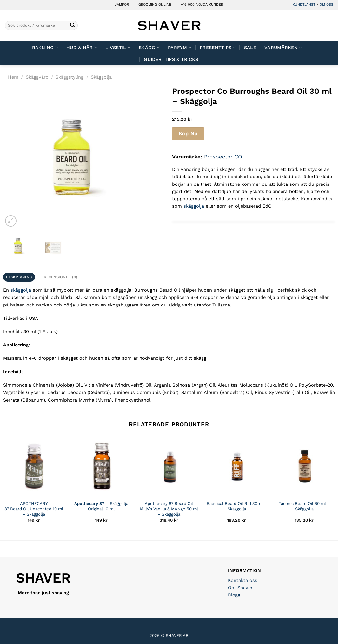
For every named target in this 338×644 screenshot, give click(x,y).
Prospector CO (223, 157)
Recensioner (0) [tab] (61, 277)
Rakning (45, 47)
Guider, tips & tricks (171, 59)
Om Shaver (240, 588)
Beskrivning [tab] (19, 277)
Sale (250, 48)
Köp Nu (188, 134)
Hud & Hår (82, 47)
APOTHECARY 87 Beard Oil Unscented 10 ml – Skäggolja (34, 509)
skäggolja (194, 206)
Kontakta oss (243, 580)
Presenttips (218, 47)
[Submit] (73, 26)
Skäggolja (101, 77)
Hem (13, 77)
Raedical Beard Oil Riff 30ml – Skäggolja (237, 506)
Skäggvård (37, 77)
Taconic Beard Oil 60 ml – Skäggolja (304, 506)
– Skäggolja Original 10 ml (101, 506)
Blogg (234, 595)
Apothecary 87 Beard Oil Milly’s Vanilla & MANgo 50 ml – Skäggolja (169, 509)
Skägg (149, 47)
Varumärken (283, 47)
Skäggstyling (70, 77)
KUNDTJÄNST (304, 5)
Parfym (180, 47)
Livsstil (118, 47)
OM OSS (326, 5)
